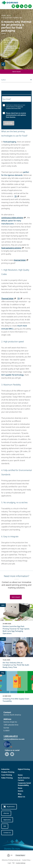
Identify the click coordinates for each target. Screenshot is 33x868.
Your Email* (7, 99)
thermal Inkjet (20, 260)
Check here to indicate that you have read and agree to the (15, 107)
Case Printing (7, 775)
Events (21, 791)
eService (6, 813)
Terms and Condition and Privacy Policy (14, 107)
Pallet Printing (7, 778)
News (20, 788)
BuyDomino (9, 807)
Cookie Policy (26, 860)
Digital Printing (24, 769)
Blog (20, 794)
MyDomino (7, 820)
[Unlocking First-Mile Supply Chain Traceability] (16, 688)
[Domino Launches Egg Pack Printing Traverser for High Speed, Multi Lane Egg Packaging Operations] (16, 620)
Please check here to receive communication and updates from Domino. (16, 115)
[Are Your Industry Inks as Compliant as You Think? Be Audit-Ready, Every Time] (16, 654)
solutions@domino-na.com (14, 739)
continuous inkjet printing (12, 218)
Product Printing (8, 772)
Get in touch (16, 72)
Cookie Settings (21, 863)
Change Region (20, 855)
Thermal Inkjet (7, 298)
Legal (9, 863)
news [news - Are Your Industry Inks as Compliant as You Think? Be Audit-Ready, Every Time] (3, 639)
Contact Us (7, 833)
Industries (5, 769)
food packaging (10, 142)
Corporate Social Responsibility (24, 784)
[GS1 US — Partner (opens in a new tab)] (10, 744)
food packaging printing (11, 248)
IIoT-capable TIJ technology (13, 375)
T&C (13, 863)
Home (20, 775)
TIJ (16, 196)
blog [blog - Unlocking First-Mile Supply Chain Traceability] (3, 673)
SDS (5, 826)
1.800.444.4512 (11, 736)
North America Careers (24, 779)
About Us (21, 797)
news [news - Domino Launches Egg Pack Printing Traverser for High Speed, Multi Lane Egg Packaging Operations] (3, 605)
